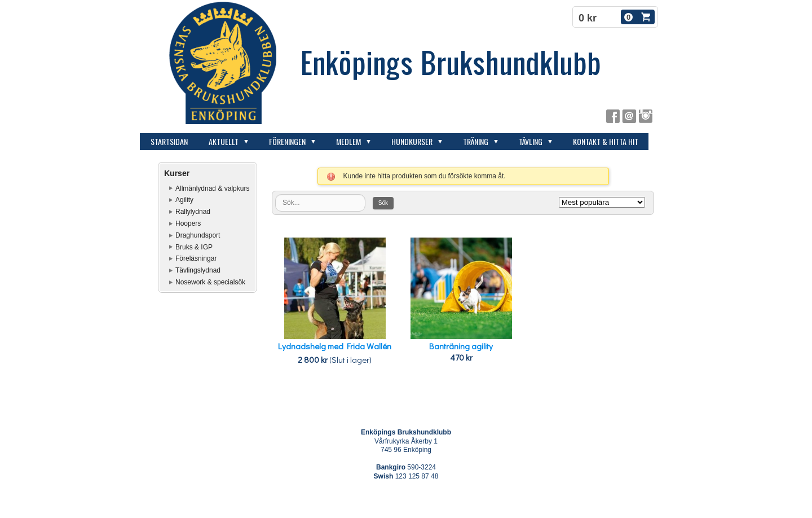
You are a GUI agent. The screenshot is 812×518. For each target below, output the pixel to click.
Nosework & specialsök (210, 282)
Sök (383, 203)
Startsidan (169, 141)
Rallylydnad (193, 212)
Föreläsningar (196, 258)
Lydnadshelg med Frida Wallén (335, 346)
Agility (184, 200)
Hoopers (188, 223)
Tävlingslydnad (198, 270)
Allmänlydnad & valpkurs (212, 188)
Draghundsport (198, 235)
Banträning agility (461, 346)
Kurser (177, 173)
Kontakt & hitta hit (606, 141)
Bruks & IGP (194, 247)
